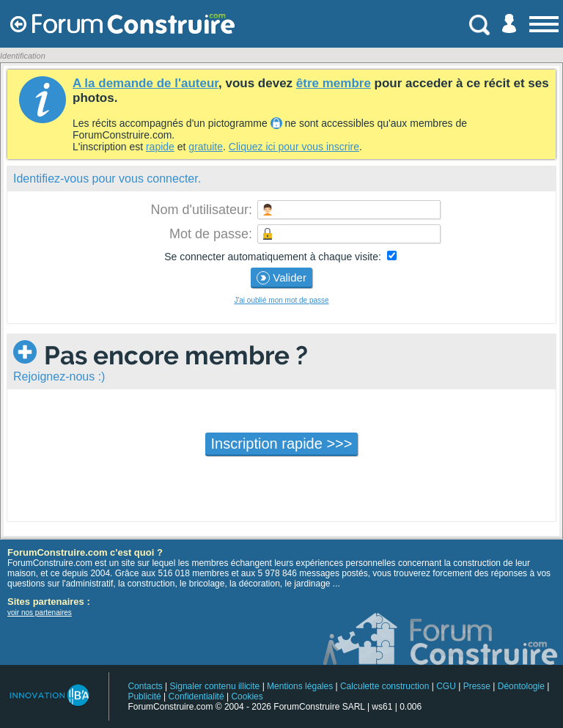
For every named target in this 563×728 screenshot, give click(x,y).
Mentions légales (300, 686)
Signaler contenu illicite (215, 686)
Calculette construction (384, 686)
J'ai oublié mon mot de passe (281, 300)
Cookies (247, 696)
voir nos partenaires (40, 613)
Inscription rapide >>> (282, 444)
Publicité (144, 696)
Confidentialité (196, 696)
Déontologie (521, 686)
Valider (281, 278)
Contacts (145, 686)
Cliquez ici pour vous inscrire (294, 147)
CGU (446, 686)
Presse (477, 686)
